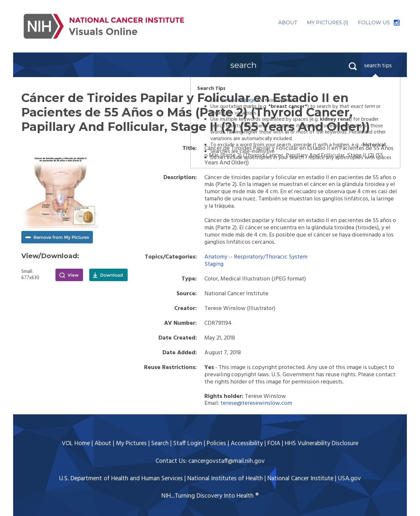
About (103, 444)
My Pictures (131, 444)
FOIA (274, 444)
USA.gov (349, 479)
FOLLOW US (374, 22)
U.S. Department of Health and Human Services (121, 479)
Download (108, 275)
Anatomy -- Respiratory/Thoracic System (256, 257)
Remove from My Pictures (57, 237)
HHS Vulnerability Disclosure (322, 444)
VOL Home (76, 444)
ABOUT (288, 22)
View (69, 275)
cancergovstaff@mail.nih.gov (227, 461)
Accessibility (247, 444)
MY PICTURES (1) (328, 22)
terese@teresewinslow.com (256, 403)
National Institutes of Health (225, 479)
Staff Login (188, 444)
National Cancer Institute (300, 479)
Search (160, 444)
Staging (214, 264)
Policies (216, 444)
